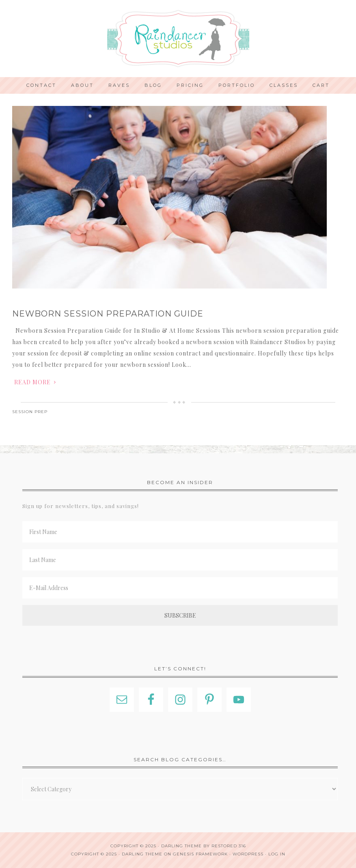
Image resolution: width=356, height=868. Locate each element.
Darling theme (181, 846)
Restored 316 (229, 846)
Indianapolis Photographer (178, 39)
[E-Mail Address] (180, 588)
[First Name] (180, 532)
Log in (277, 854)
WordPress (248, 854)
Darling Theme (142, 854)
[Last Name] (180, 560)
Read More (32, 382)
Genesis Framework (200, 854)
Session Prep (30, 412)
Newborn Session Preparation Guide (108, 314)
